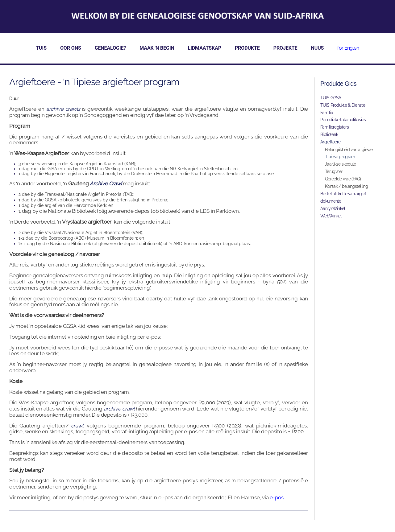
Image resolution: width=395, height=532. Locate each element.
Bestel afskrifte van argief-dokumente (344, 197)
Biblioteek (329, 134)
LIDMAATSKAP (205, 48)
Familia (327, 113)
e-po (275, 497)
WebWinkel (331, 216)
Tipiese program (340, 157)
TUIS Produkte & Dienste (343, 105)
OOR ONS (71, 48)
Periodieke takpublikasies (343, 120)
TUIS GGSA (331, 98)
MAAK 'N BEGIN (157, 48)
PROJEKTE (285, 48)
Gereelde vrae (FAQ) (343, 179)
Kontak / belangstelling (346, 186)
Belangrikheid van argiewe (349, 150)
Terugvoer (334, 171)
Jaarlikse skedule (340, 164)
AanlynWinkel (333, 208)
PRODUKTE (247, 48)
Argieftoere (330, 142)
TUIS (41, 48)
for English (348, 48)
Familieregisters (335, 127)
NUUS (318, 48)
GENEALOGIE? (110, 48)
